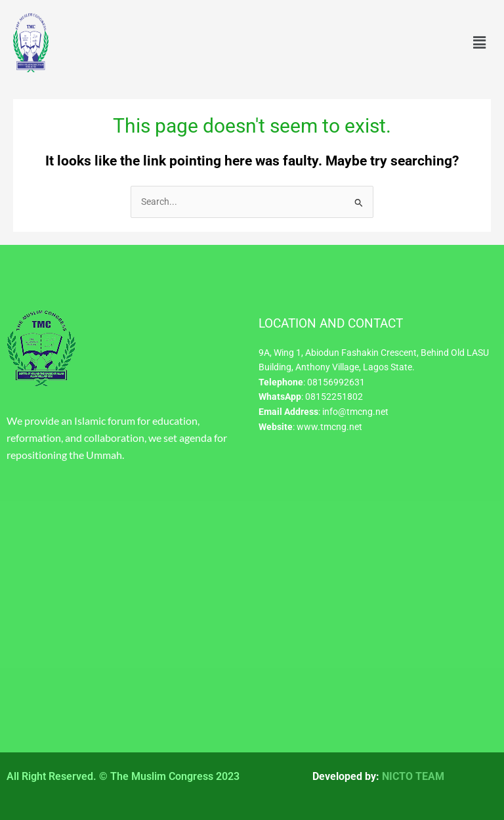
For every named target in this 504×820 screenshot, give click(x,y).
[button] (480, 43)
